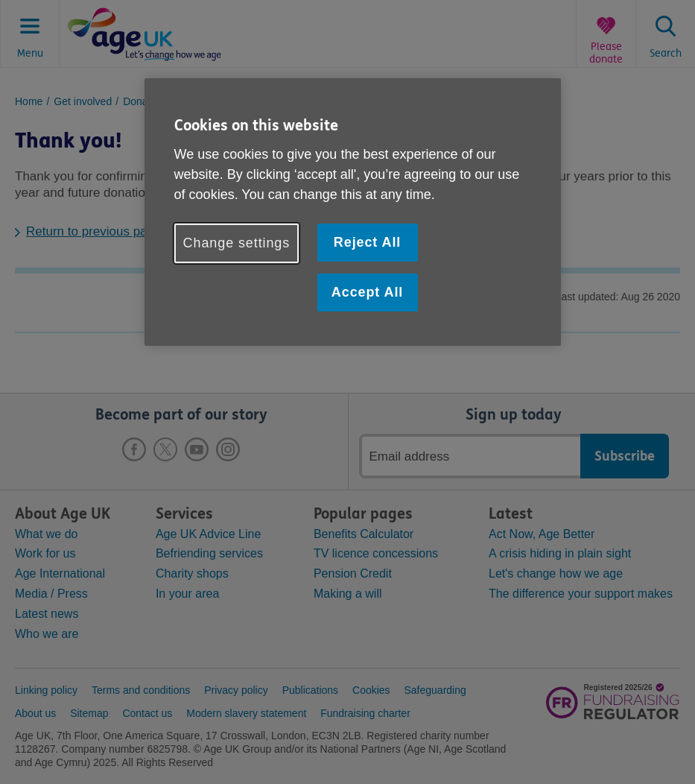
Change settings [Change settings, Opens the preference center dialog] (237, 243)
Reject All (367, 242)
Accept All (367, 292)
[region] (353, 212)
